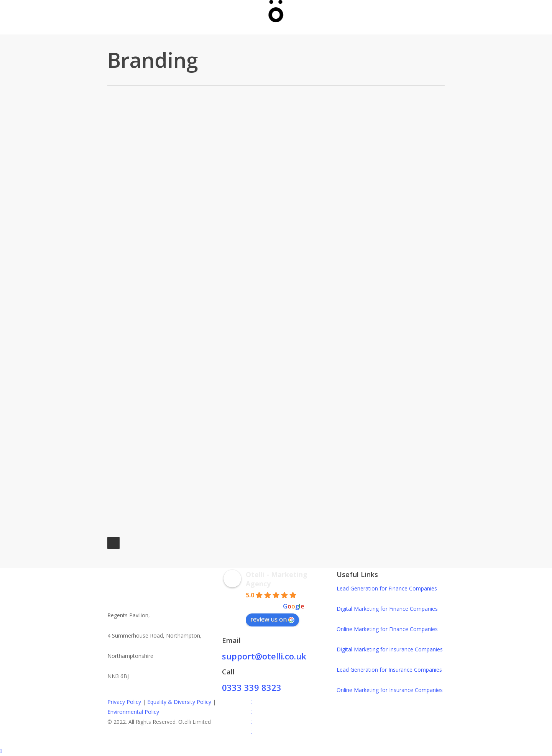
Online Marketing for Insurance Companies (390, 690)
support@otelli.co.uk (264, 656)
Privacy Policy (124, 702)
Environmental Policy (133, 712)
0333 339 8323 (252, 687)
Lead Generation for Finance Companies (387, 588)
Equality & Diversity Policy (179, 702)
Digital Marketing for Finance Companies (387, 609)
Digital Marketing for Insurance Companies (390, 649)
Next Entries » (113, 543)
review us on (272, 619)
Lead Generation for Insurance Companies (389, 670)
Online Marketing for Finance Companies (387, 629)
